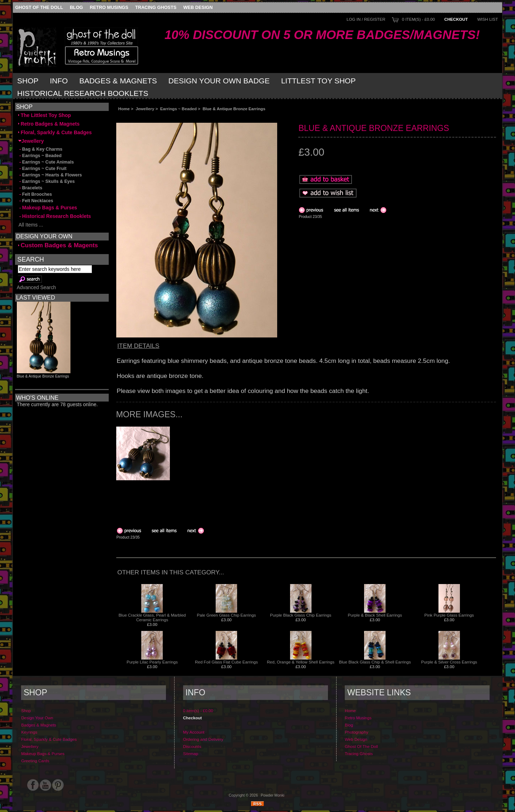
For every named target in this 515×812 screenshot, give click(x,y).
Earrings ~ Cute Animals (46, 162)
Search (31, 259)
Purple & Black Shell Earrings (375, 615)
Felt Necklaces (36, 201)
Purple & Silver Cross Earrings (449, 662)
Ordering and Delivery (203, 739)
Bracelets (30, 188)
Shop (28, 81)
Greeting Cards (35, 761)
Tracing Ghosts (156, 7)
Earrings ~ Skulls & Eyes (46, 181)
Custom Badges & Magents (58, 245)
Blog (76, 7)
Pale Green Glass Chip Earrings (227, 615)
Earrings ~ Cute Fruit (42, 169)
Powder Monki (273, 795)
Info (59, 81)
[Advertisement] (196, 117)
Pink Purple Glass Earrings (449, 615)
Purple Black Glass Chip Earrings (301, 615)
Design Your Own (37, 718)
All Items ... (31, 225)
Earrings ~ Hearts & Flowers (50, 175)
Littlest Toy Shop (318, 81)
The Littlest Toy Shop (45, 115)
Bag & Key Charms (40, 149)
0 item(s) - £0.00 (418, 19)
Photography (357, 732)
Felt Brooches (35, 194)
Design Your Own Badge (219, 81)
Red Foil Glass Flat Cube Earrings (226, 662)
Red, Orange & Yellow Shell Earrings (301, 662)
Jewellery (145, 109)
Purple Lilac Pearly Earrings (152, 662)
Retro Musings (109, 7)
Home (124, 109)
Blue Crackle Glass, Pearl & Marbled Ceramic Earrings (152, 617)
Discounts (192, 746)
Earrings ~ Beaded (178, 109)
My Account (194, 732)
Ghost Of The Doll (39, 7)
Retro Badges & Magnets (49, 124)
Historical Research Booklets (83, 93)
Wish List (487, 19)
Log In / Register (366, 19)
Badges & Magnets (118, 81)
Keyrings (29, 732)
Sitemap (191, 753)
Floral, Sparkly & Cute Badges (55, 132)
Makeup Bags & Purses (48, 208)
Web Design (198, 7)
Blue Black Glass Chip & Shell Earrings (375, 662)
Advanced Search (36, 287)
